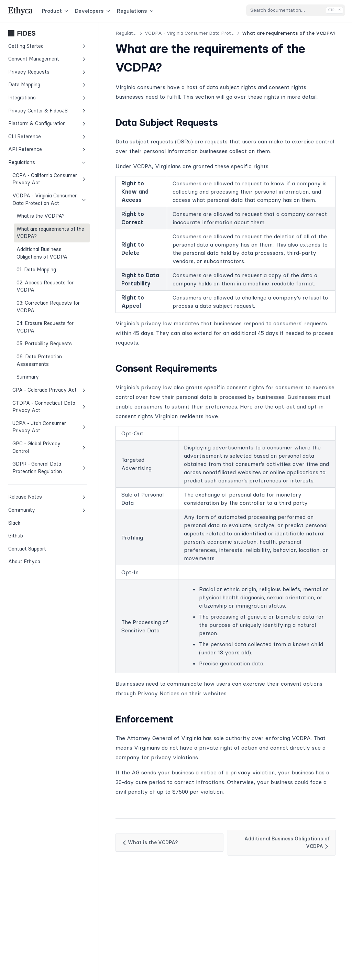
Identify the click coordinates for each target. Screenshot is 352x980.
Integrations (48, 98)
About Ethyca (24, 562)
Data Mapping (48, 85)
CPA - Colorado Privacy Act (50, 390)
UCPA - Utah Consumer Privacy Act (50, 427)
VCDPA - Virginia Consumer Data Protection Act (50, 199)
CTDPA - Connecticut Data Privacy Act (50, 407)
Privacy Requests (48, 72)
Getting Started (48, 46)
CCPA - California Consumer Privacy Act (50, 179)
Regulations (136, 11)
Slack (31, 523)
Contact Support (27, 549)
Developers (93, 11)
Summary (28, 377)
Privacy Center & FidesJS (48, 111)
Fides (48, 33)
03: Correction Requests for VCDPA (48, 307)
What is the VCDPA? (41, 216)
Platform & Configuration (48, 124)
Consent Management (48, 59)
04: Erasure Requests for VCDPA (45, 327)
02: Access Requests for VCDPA (45, 286)
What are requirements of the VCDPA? (50, 233)
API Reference (48, 149)
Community (48, 510)
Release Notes (48, 497)
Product (56, 11)
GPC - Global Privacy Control (50, 447)
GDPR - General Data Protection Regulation (50, 468)
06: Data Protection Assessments (39, 360)
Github (31, 535)
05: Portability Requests (44, 344)
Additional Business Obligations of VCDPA (42, 253)
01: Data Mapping (36, 270)
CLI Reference (48, 137)
